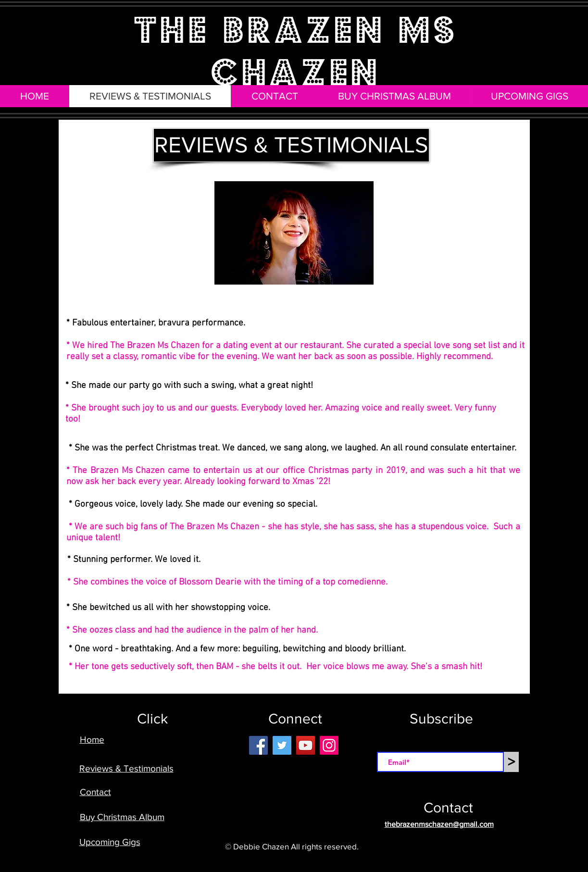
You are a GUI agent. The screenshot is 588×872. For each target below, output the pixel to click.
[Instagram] (329, 745)
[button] (244, 145)
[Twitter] (282, 745)
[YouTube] (306, 745)
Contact (95, 792)
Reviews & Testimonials (126, 768)
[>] (511, 762)
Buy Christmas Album (122, 817)
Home (92, 740)
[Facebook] (258, 745)
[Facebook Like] (299, 803)
